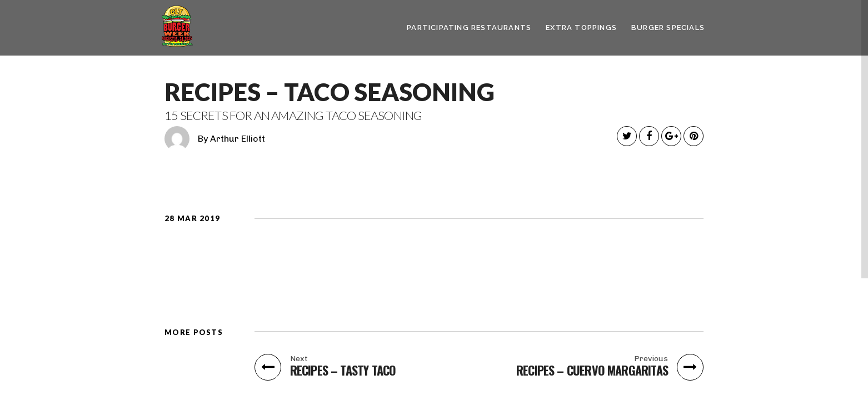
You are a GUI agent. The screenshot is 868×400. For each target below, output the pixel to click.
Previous (651, 359)
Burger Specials (668, 27)
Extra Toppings (581, 27)
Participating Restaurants (469, 27)
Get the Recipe (634, 259)
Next (299, 359)
